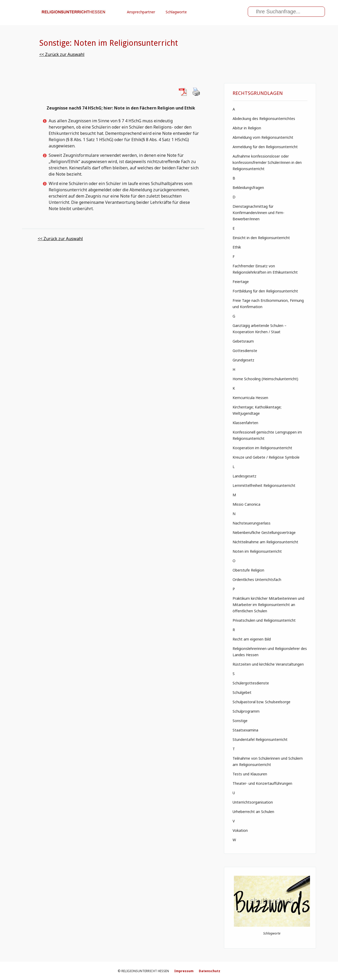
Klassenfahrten (245, 423)
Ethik (237, 247)
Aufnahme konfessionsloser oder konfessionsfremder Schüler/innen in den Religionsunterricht (267, 162)
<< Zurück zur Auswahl (62, 54)
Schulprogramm (246, 711)
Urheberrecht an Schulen (253, 812)
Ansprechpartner (141, 12)
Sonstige (240, 721)
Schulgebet (242, 692)
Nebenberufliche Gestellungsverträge (264, 532)
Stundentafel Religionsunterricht (260, 739)
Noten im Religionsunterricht (257, 551)
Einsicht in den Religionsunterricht (261, 238)
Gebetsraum (243, 341)
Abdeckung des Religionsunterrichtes (264, 119)
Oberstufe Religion (248, 570)
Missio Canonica (246, 504)
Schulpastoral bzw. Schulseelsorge (261, 702)
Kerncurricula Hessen (250, 398)
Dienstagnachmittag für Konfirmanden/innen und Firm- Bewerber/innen (258, 213)
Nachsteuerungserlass (252, 523)
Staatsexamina (245, 730)
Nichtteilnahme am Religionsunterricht (265, 542)
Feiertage (241, 282)
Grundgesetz (243, 360)
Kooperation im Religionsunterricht (262, 448)
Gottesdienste (245, 351)
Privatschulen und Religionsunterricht (264, 620)
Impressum (184, 971)
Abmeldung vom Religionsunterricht (263, 137)
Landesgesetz (244, 476)
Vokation (240, 830)
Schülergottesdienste (251, 683)
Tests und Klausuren (250, 774)
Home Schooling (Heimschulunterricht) (265, 379)
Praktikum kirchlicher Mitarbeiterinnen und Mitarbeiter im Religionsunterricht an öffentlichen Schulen (268, 605)
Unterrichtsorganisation (253, 802)
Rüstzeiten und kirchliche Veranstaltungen (268, 664)
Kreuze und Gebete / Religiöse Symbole (266, 457)
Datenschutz (210, 971)
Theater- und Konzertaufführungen (262, 783)
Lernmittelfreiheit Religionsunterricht (264, 485)
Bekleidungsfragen (248, 188)
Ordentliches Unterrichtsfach (257, 580)
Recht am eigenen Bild (252, 639)
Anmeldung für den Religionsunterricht (265, 147)
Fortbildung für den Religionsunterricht (265, 291)
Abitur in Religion (247, 128)
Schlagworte (176, 12)
